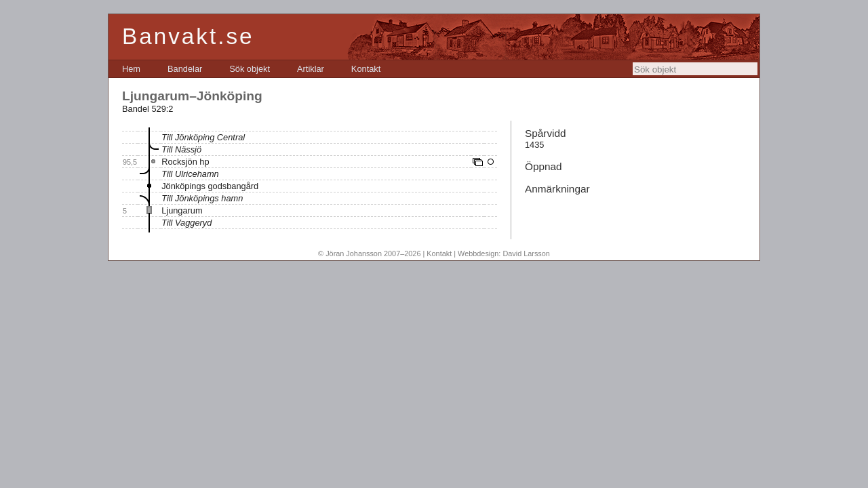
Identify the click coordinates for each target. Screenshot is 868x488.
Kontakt (366, 69)
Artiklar (311, 69)
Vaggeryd (193, 223)
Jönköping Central (210, 137)
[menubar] (251, 69)
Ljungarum (182, 210)
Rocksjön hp (185, 162)
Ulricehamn (197, 174)
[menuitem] (131, 69)
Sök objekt (250, 69)
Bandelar (185, 69)
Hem (131, 69)
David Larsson (526, 253)
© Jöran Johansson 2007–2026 (369, 253)
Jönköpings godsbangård (210, 186)
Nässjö (188, 149)
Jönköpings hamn (209, 198)
